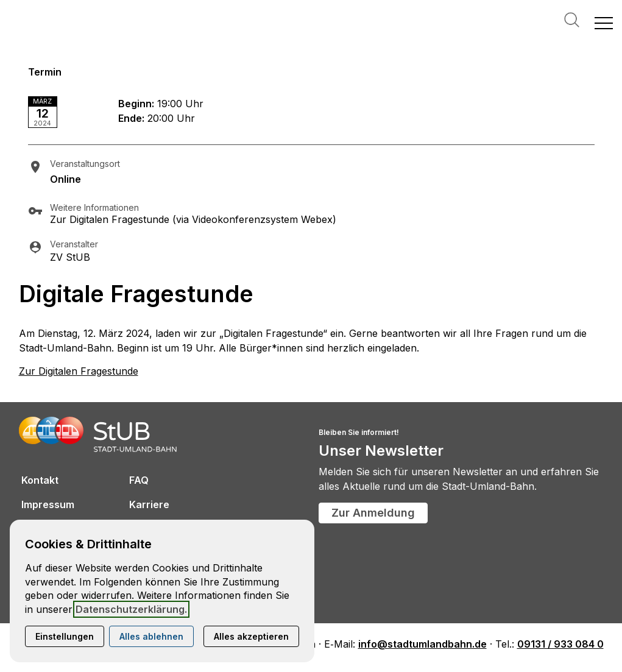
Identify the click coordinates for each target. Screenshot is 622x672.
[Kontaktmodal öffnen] (10, 10)
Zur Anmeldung (373, 513)
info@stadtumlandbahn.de (422, 644)
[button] (604, 23)
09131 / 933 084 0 (560, 644)
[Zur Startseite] (67, 23)
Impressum (48, 504)
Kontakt (40, 480)
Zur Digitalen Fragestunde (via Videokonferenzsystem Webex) (193, 219)
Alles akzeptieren (251, 636)
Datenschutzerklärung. (131, 609)
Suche (572, 20)
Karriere (149, 504)
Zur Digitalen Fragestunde (79, 371)
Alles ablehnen (151, 636)
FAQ (139, 480)
